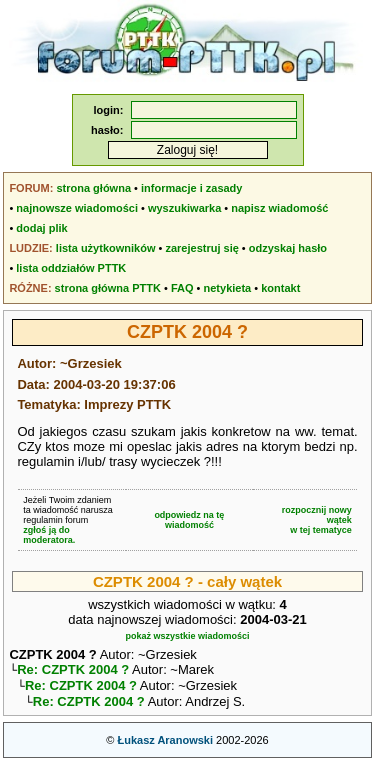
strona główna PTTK (108, 288)
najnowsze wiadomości (77, 208)
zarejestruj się (201, 248)
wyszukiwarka (184, 208)
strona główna (93, 188)
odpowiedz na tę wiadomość (189, 520)
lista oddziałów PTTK (71, 268)
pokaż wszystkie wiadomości (187, 636)
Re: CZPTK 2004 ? (73, 671)
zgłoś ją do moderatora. (49, 535)
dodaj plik (41, 228)
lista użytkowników (106, 248)
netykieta (228, 288)
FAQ (182, 288)
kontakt (280, 288)
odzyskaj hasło (288, 248)
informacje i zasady (192, 188)
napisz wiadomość (279, 208)
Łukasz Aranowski (165, 746)
